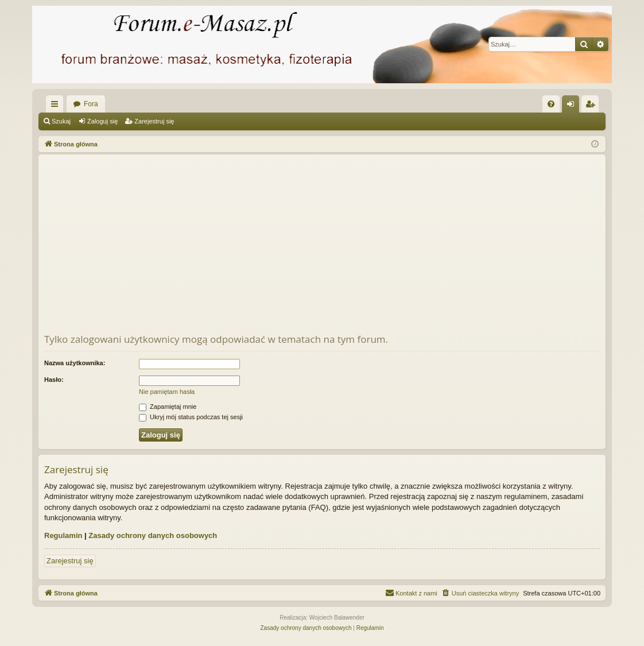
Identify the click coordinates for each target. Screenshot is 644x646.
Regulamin (63, 535)
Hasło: (54, 380)
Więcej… (57, 106)
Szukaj (61, 121)
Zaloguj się (102, 121)
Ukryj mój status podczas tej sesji (191, 417)
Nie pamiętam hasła (167, 392)
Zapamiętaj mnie (168, 407)
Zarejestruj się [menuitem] (592, 106)
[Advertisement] (322, 246)
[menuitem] (551, 104)
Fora (91, 104)
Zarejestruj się (154, 121)
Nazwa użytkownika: (75, 363)
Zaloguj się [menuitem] (573, 106)
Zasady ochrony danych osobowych (153, 535)
